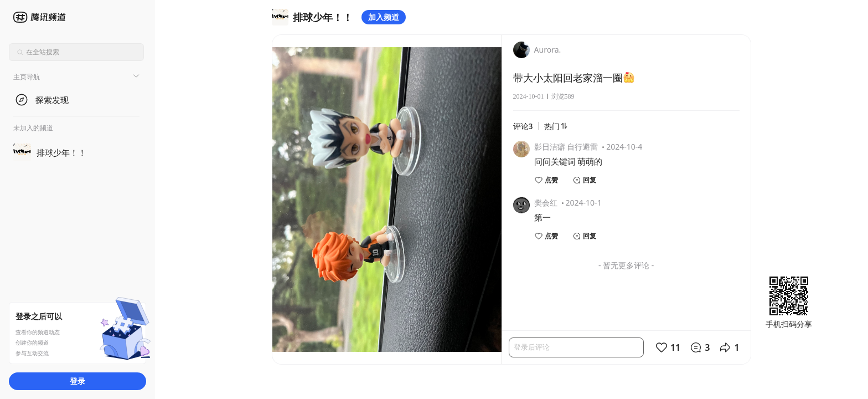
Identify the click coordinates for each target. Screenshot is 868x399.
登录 (77, 381)
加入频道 (384, 17)
